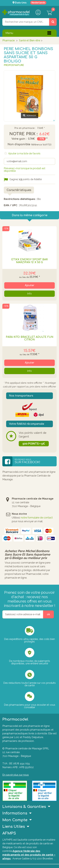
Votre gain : (19, 139)
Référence (37, 145)
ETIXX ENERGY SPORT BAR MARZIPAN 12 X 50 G (29, 261)
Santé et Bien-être (30, 40)
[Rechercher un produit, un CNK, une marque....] (53, 22)
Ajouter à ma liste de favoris (24, 153)
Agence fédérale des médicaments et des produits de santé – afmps (29, 855)
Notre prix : (23, 134)
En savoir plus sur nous (16, 775)
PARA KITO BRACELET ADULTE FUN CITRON (30, 339)
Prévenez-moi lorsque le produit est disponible (25, 170)
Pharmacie (8, 40)
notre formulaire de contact (37, 518)
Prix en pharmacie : (25, 128)
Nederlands (38, 3)
